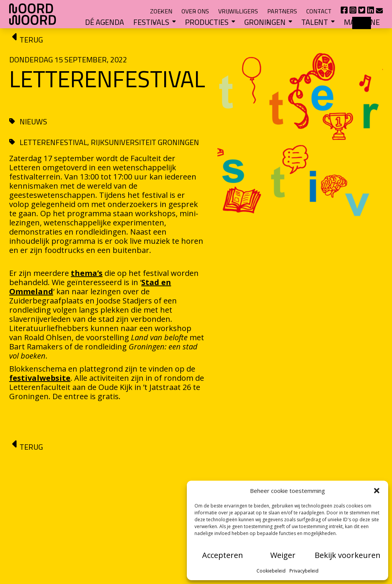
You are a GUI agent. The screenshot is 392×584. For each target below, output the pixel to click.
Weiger (283, 555)
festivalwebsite (40, 378)
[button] (377, 491)
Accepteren (223, 555)
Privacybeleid (304, 571)
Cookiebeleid (271, 571)
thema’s (87, 273)
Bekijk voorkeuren (348, 555)
